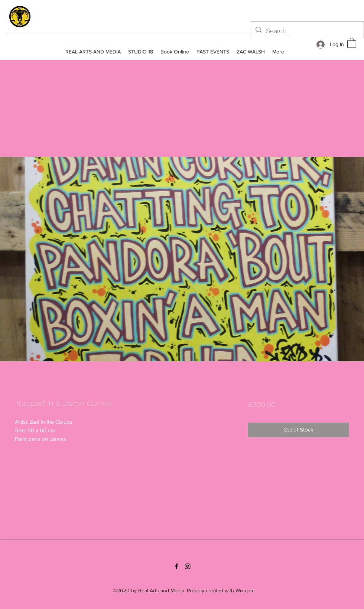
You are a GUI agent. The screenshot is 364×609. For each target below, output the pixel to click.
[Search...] (307, 31)
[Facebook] (176, 566)
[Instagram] (188, 566)
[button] (352, 43)
